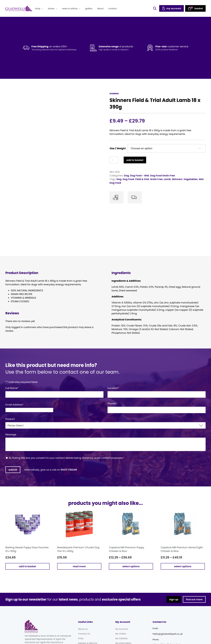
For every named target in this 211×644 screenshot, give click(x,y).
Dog (127, 176)
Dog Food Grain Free (162, 176)
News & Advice (70, 9)
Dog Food (128, 179)
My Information (123, 642)
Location (113, 387)
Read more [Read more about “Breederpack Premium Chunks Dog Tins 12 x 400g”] (79, 565)
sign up (174, 598)
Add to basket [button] (27, 565)
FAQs (81, 637)
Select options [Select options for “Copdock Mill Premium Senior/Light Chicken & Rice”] (183, 565)
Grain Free (156, 179)
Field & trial (142, 179)
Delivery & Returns (88, 642)
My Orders (121, 633)
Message (11, 434)
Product (10, 418)
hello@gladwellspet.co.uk (168, 633)
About (100, 9)
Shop (38, 9)
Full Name (12, 387)
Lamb (167, 179)
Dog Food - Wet (140, 176)
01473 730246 (69, 469)
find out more (194, 598)
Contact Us (84, 633)
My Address (121, 637)
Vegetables (191, 179)
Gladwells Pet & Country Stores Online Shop (19, 8)
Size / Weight (118, 148)
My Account (122, 628)
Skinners (177, 179)
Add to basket (135, 160)
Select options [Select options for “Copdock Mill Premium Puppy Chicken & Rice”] (131, 565)
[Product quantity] (114, 160)
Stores (51, 9)
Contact (112, 9)
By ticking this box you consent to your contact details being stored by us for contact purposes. (67, 457)
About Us (83, 628)
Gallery (89, 9)
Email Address (15, 404)
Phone (112, 403)
